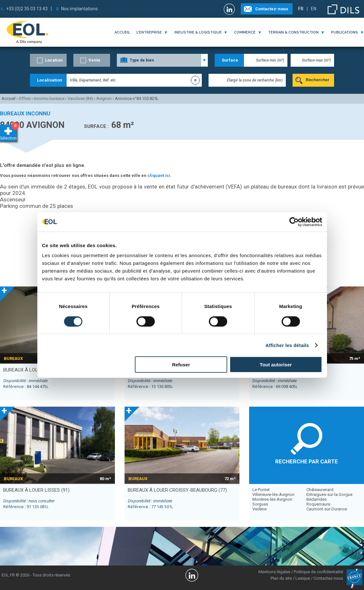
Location (54, 60)
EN (314, 9)
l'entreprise (149, 32)
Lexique (303, 578)
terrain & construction (293, 32)
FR (301, 9)
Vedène (259, 509)
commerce (245, 32)
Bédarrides (317, 499)
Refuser (181, 365)
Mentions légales (274, 572)
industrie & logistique (198, 32)
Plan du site (281, 578)
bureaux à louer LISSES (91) (36, 490)
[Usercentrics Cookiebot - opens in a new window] (294, 222)
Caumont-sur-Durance (327, 509)
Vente (94, 60)
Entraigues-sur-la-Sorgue (329, 494)
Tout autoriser (276, 365)
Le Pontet (261, 490)
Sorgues (260, 504)
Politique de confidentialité (318, 572)
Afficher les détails (287, 345)
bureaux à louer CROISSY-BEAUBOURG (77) (177, 490)
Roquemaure (318, 504)
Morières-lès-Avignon (272, 499)
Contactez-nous (272, 9)
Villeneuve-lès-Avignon (273, 494)
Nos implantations (79, 9)
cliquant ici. (159, 175)
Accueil (122, 32)
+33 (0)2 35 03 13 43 (27, 9)
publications (345, 32)
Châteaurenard (320, 490)
